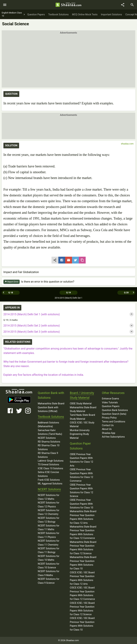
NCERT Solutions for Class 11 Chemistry (48, 543)
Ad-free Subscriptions (113, 437)
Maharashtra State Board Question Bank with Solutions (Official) (51, 407)
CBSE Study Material (81, 404)
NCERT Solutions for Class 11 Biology (48, 550)
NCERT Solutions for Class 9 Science (48, 581)
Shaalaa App (109, 433)
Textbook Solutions (51, 417)
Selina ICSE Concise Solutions (48, 474)
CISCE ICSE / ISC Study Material (82, 424)
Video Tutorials (110, 402)
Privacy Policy (109, 418)
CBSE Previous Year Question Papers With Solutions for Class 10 (81, 504)
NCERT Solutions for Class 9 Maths (48, 573)
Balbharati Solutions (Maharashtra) (48, 424)
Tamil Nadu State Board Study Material (82, 417)
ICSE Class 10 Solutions (50, 468)
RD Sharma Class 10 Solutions (49, 447)
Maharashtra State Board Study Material (83, 409)
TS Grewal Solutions (48, 464)
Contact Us (108, 425)
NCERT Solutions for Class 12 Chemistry (48, 512)
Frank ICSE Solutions (49, 480)
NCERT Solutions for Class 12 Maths (48, 497)
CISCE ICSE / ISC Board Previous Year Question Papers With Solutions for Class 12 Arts (82, 578)
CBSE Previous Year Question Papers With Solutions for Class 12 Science (81, 490)
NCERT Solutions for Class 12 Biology (48, 520)
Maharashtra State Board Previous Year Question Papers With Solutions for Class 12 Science (83, 548)
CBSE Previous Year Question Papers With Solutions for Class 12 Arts (81, 460)
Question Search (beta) (114, 414)
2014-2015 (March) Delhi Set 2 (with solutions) (32, 326)
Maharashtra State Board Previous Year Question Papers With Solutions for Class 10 (83, 563)
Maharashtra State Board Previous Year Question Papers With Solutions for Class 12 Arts (83, 517)
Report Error (12, 282)
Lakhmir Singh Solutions (51, 461)
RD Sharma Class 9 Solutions (48, 455)
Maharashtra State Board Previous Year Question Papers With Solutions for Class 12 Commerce (83, 532)
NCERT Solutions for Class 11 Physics (48, 535)
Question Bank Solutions (115, 410)
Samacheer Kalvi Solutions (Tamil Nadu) (50, 432)
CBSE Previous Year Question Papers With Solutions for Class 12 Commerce (81, 475)
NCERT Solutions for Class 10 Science (48, 566)
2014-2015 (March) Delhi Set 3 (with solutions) (32, 332)
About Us (107, 429)
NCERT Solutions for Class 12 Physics (48, 505)
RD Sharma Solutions (49, 442)
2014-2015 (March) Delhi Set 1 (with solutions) (32, 314)
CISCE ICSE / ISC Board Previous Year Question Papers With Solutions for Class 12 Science (82, 609)
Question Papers (111, 406)
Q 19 (68, 293)
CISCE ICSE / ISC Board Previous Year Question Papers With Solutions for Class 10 (82, 624)
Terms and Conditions (114, 422)
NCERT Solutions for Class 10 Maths (48, 558)
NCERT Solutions (47, 438)
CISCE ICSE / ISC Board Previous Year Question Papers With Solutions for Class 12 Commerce (82, 593)
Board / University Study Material (82, 395)
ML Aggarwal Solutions (50, 484)
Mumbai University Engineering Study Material (80, 434)
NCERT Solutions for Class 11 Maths (48, 527)
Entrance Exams (110, 399)
